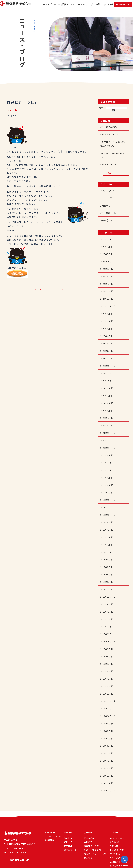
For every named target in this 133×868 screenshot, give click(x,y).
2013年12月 (107, 769)
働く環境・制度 (117, 829)
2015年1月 (106, 676)
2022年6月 (106, 395)
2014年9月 (106, 704)
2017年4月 (106, 560)
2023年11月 (107, 301)
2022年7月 (106, 387)
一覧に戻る (48, 290)
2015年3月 (106, 668)
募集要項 (114, 852)
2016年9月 (106, 589)
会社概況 (88, 821)
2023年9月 (106, 308)
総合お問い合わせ (21, 839)
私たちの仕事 (116, 821)
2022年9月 (106, 380)
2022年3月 (106, 416)
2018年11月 (107, 496)
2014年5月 (106, 733)
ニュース (105, 196)
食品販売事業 (70, 829)
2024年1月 (106, 294)
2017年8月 (106, 553)
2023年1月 (106, 351)
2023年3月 (106, 337)
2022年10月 (107, 373)
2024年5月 (106, 272)
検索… (102, 108)
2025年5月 (106, 251)
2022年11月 (107, 366)
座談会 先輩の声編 (118, 840)
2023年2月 (106, 344)
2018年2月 (106, 524)
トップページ (51, 811)
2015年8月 (106, 640)
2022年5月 (106, 402)
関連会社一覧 (90, 836)
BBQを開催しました (112, 134)
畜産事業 (68, 825)
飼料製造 (68, 817)
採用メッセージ (117, 817)
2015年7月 (106, 647)
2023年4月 (106, 330)
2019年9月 (106, 467)
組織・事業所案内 (92, 829)
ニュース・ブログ (47, 4)
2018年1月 (106, 532)
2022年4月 (106, 409)
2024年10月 (107, 258)
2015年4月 (106, 661)
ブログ (104, 218)
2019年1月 (106, 481)
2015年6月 (106, 654)
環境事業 (68, 821)
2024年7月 (106, 265)
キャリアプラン (117, 836)
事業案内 (84, 4)
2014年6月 (106, 726)
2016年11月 (107, 582)
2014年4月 (106, 740)
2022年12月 (107, 359)
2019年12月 (107, 452)
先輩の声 (114, 825)
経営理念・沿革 (91, 825)
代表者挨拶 (89, 817)
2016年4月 (106, 596)
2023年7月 (106, 315)
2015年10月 (107, 625)
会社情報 (97, 4)
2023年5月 (106, 323)
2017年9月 (106, 546)
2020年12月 (107, 431)
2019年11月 (107, 459)
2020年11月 (107, 438)
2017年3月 (106, 568)
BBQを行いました (110, 163)
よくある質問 (116, 848)
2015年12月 (107, 611)
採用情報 (109, 4)
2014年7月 (106, 719)
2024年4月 (106, 279)
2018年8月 (106, 510)
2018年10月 (107, 503)
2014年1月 (106, 762)
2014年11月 (107, 690)
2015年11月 (107, 618)
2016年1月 (106, 604)
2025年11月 (107, 236)
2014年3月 (106, 748)
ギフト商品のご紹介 (111, 127)
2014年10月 (107, 697)
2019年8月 (106, 474)
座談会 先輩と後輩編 (119, 844)
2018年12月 (107, 488)
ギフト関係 (106, 211)
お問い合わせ (123, 4)
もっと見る (117, 171)
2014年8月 (106, 712)
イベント (12, 110)
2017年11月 (107, 539)
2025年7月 (106, 243)
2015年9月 (106, 632)
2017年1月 (106, 575)
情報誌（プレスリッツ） (96, 833)
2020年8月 (106, 445)
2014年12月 (107, 683)
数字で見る (115, 833)
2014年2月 (106, 755)
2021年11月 (107, 423)
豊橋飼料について (67, 4)
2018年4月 (106, 517)
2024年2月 (106, 287)
